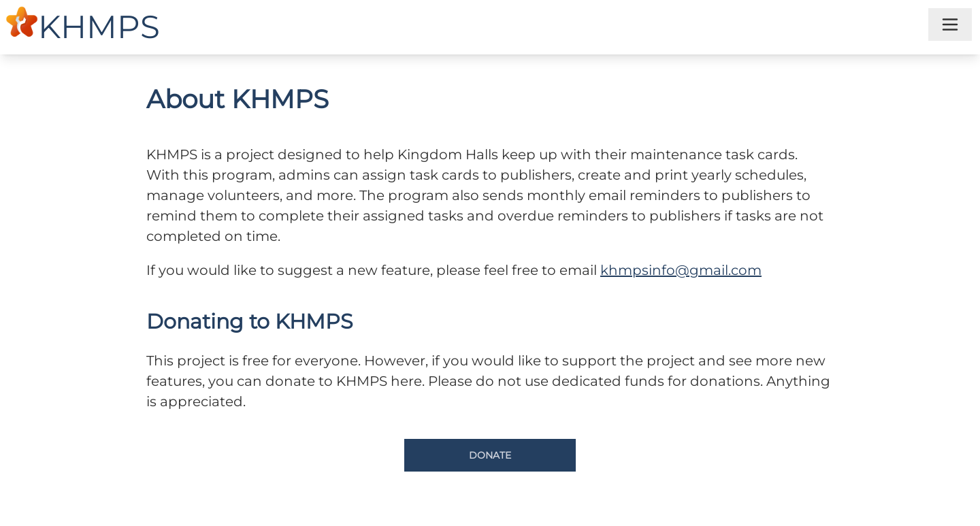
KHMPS (99, 27)
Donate (490, 455)
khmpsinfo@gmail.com (681, 270)
